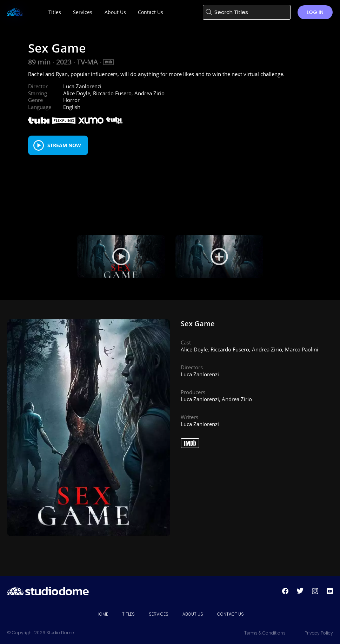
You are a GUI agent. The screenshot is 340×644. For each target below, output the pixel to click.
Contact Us (231, 614)
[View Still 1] (219, 256)
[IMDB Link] (108, 62)
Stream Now (64, 145)
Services (159, 614)
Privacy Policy (319, 633)
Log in (315, 12)
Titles (128, 614)
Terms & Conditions (265, 633)
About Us (193, 614)
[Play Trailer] (121, 256)
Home (102, 614)
